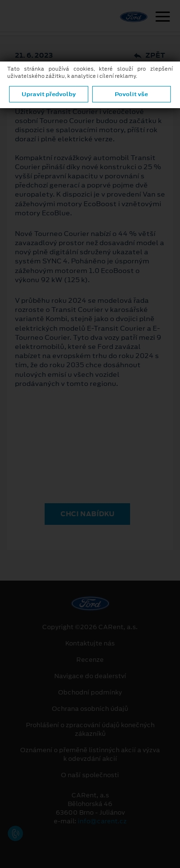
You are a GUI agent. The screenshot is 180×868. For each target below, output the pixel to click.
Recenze (90, 660)
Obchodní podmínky (90, 693)
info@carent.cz (102, 821)
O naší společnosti (90, 775)
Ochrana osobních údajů (90, 709)
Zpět (150, 56)
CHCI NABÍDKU (87, 514)
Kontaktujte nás (90, 644)
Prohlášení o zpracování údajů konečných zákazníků (90, 730)
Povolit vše (131, 94)
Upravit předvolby (49, 94)
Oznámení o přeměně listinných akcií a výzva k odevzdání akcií (90, 755)
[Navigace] (163, 18)
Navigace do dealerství (90, 676)
